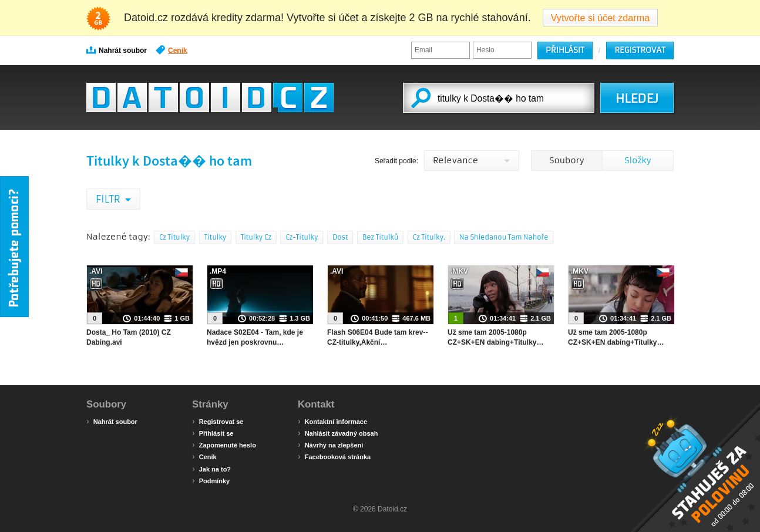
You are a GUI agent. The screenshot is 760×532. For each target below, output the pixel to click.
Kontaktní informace (332, 421)
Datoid (210, 97)
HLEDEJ (637, 99)
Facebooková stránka (334, 456)
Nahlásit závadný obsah (338, 433)
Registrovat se (218, 421)
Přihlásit (565, 50)
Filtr (109, 199)
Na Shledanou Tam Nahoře (504, 237)
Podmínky (211, 480)
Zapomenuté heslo (224, 445)
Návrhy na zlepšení (330, 445)
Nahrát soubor (117, 50)
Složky (638, 160)
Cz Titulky (174, 237)
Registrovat (640, 50)
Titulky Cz (256, 237)
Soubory (566, 160)
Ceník (171, 50)
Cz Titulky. (429, 237)
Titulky (216, 237)
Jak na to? (211, 469)
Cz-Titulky (302, 237)
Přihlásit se (213, 433)
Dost (340, 237)
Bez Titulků (380, 237)
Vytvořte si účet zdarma (601, 18)
